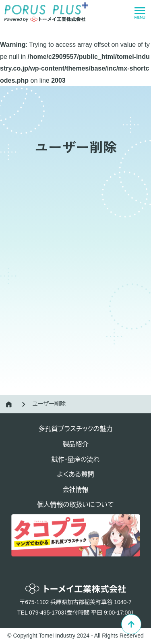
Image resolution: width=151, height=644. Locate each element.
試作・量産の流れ (76, 460)
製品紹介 (76, 444)
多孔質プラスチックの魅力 (75, 429)
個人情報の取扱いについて (75, 505)
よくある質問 (76, 474)
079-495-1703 (47, 613)
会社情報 (76, 490)
